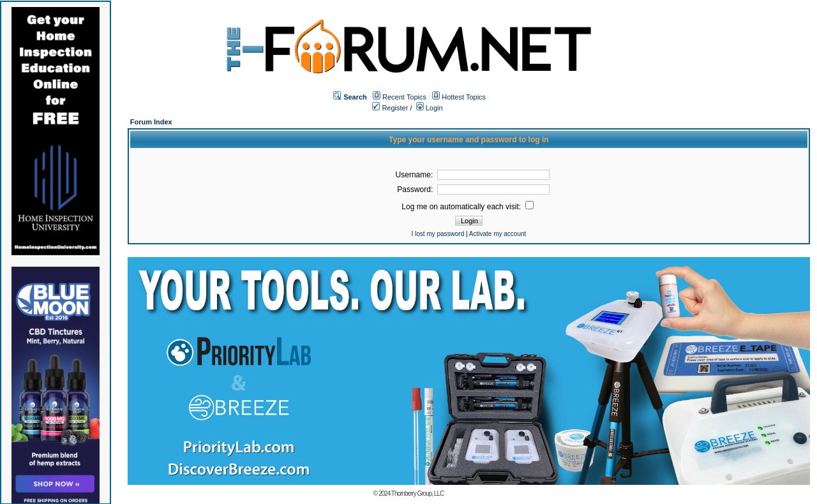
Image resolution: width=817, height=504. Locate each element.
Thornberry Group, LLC (417, 493)
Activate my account (498, 234)
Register (390, 108)
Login (430, 108)
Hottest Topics (464, 97)
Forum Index (151, 122)
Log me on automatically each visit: (468, 207)
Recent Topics (404, 97)
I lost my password (438, 234)
